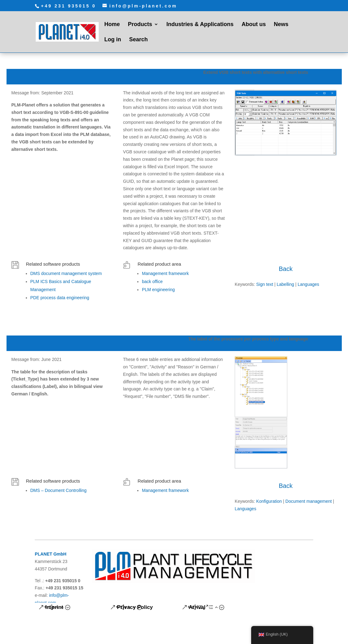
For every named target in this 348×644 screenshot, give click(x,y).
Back (286, 269)
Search (138, 40)
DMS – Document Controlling (59, 490)
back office (152, 281)
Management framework (165, 273)
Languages (308, 284)
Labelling (285, 284)
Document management (308, 501)
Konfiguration (269, 501)
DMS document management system (66, 273)
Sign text (264, 284)
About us (254, 25)
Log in (113, 40)
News (281, 25)
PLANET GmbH (51, 554)
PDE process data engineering (60, 298)
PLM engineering (158, 290)
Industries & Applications (200, 25)
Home (112, 25)
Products (140, 25)
